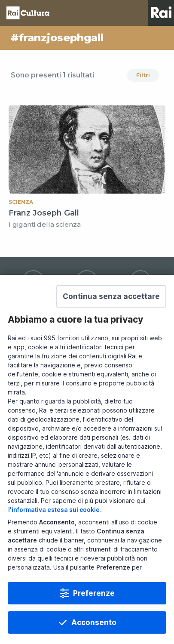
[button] (111, 314)
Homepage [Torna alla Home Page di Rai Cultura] (28, 13)
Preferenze (94, 611)
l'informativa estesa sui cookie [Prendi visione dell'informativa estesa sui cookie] (54, 527)
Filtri (143, 75)
